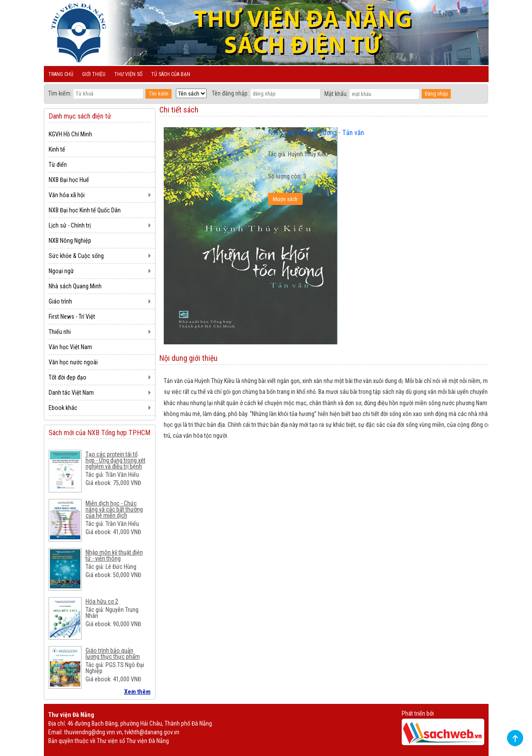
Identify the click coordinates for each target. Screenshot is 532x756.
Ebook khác (63, 408)
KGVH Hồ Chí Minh (70, 134)
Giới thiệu (94, 74)
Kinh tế (57, 149)
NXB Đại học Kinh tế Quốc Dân (85, 210)
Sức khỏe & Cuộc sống (76, 256)
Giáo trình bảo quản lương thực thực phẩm (113, 654)
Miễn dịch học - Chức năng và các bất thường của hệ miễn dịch (114, 509)
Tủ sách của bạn (171, 74)
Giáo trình (60, 301)
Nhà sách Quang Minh (75, 286)
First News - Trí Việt (72, 317)
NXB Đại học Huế (69, 180)
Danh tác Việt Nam (71, 393)
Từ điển (58, 165)
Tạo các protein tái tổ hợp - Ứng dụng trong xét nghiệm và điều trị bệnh (116, 460)
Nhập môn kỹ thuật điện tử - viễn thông (114, 555)
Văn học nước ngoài (73, 362)
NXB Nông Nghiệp (70, 241)
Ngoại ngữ (61, 271)
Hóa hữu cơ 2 (102, 601)
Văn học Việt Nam (70, 347)
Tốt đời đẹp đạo (68, 377)
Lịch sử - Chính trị (70, 225)
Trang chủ (61, 74)
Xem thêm (137, 692)
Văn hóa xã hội (67, 195)
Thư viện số (128, 74)
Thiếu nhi (60, 332)
